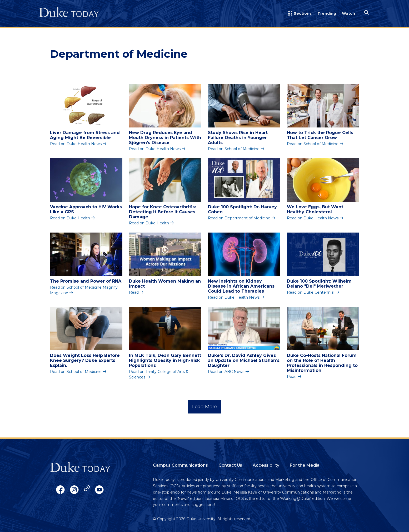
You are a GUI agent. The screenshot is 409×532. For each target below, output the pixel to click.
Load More (205, 407)
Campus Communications (180, 465)
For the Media (305, 465)
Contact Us (230, 465)
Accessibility (266, 465)
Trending (327, 13)
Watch (348, 13)
